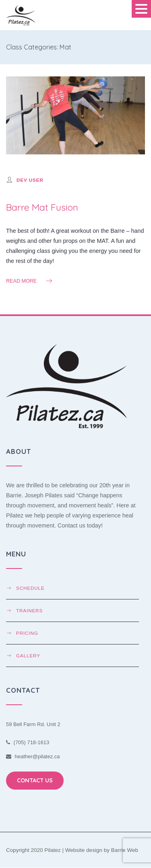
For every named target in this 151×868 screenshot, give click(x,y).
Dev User (30, 180)
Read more (30, 281)
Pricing (27, 633)
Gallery (28, 656)
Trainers (29, 610)
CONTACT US (35, 780)
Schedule (30, 588)
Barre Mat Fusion (42, 207)
